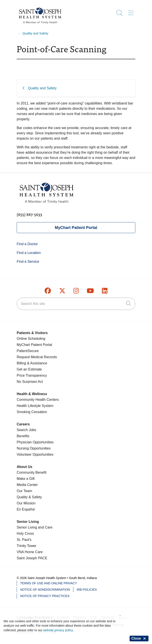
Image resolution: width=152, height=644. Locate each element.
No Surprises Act (30, 382)
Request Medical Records (37, 357)
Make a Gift (26, 479)
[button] (132, 11)
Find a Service (28, 262)
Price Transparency (32, 375)
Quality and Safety (42, 88)
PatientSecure (28, 351)
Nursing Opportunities (34, 448)
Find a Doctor (27, 244)
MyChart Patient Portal (76, 228)
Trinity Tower (27, 546)
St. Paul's (24, 540)
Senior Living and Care (35, 527)
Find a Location (29, 253)
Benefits (23, 436)
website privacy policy (58, 630)
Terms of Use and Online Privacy (49, 583)
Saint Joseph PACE (32, 558)
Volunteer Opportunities (35, 454)
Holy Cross (25, 533)
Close (139, 638)
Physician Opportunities (35, 442)
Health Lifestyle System (35, 406)
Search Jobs (26, 430)
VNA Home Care (30, 552)
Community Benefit (32, 472)
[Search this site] (76, 304)
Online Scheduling (31, 339)
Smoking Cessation (32, 412)
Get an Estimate (29, 369)
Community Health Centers (38, 400)
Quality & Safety (29, 497)
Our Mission (26, 503)
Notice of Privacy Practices (45, 596)
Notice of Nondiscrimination (45, 590)
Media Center (27, 485)
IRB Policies (87, 590)
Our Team (24, 491)
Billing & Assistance (32, 363)
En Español (26, 509)
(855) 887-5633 (29, 214)
